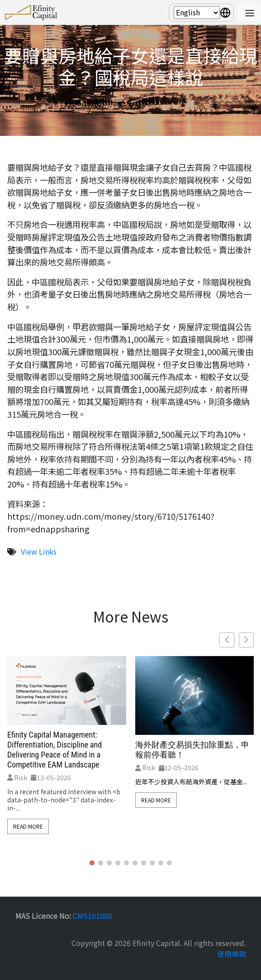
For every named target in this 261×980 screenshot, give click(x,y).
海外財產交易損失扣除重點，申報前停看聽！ (192, 750)
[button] (246, 640)
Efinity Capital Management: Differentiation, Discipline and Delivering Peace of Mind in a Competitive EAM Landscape (55, 750)
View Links (39, 551)
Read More (28, 826)
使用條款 (232, 954)
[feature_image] (67, 689)
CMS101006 (93, 916)
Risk (17, 777)
